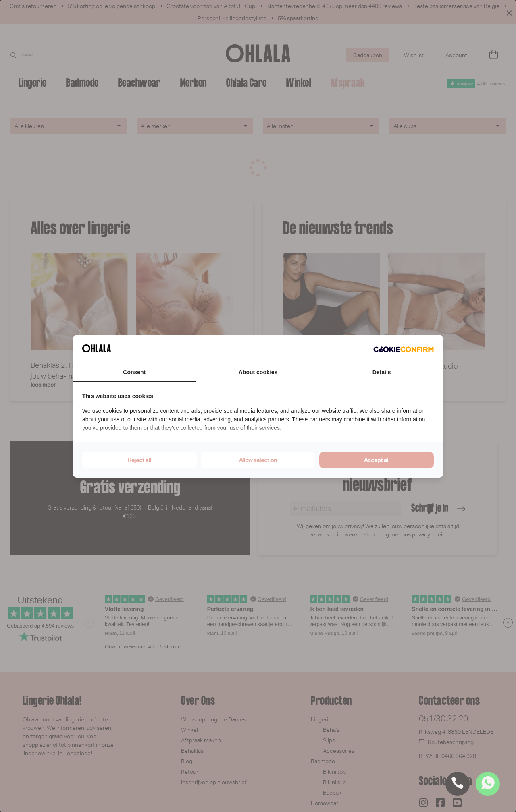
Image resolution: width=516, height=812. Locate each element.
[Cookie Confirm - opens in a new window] (404, 349)
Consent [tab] (134, 372)
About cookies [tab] (258, 372)
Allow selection (258, 460)
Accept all (377, 460)
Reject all (139, 460)
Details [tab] (382, 372)
